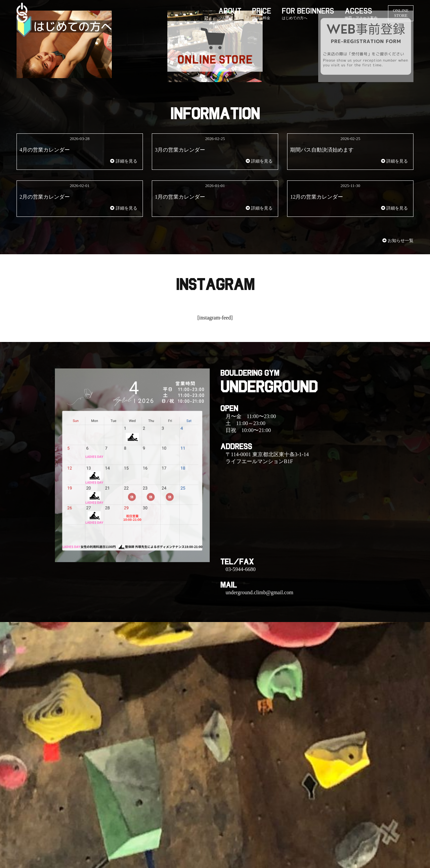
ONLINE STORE (401, 13)
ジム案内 (226, 18)
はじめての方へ (295, 18)
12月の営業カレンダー (317, 197)
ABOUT (230, 11)
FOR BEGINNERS (308, 11)
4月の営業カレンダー (45, 150)
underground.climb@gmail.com (259, 592)
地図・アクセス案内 (361, 18)
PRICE (262, 11)
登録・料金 (261, 18)
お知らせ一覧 (401, 241)
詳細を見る (124, 161)
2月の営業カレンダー (45, 197)
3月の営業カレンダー (180, 150)
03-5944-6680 (241, 569)
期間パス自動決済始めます (322, 150)
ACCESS (358, 11)
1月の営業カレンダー (180, 197)
